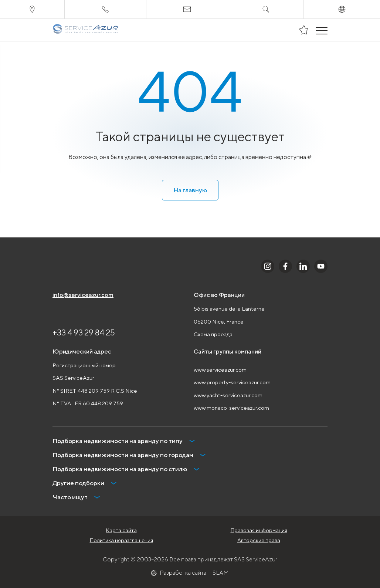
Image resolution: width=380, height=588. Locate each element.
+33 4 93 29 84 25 (84, 332)
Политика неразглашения (121, 540)
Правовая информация (259, 530)
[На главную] (86, 30)
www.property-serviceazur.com (232, 382)
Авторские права (259, 540)
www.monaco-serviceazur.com (231, 408)
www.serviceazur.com (220, 370)
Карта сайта (121, 530)
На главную (190, 190)
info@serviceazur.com (83, 295)
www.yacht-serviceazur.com (228, 395)
